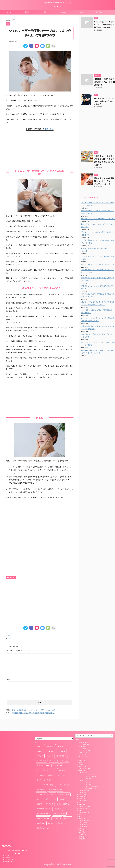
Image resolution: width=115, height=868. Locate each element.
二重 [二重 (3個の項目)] (52, 784)
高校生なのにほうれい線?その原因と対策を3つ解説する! (33, 713)
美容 (9, 636)
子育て (27, 12)
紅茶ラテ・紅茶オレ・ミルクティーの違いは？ (98, 264)
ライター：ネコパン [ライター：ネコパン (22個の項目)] (45, 774)
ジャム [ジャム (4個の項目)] (62, 760)
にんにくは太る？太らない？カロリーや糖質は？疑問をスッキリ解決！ (104, 25)
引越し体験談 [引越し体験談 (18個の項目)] (63, 794)
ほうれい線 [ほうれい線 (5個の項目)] (42, 750)
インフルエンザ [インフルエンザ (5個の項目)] (43, 755)
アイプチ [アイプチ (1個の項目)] (54, 750)
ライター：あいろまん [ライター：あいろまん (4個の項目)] (45, 770)
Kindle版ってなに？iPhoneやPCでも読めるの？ (98, 219)
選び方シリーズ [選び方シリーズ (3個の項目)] (43, 818)
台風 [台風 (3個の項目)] (39, 794)
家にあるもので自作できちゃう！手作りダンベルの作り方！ (104, 101)
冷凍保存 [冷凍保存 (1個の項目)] (64, 789)
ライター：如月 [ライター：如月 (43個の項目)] (63, 774)
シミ (9, 639)
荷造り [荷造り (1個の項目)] (51, 813)
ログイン (8, 845)
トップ (9, 12)
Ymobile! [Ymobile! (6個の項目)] (61, 741)
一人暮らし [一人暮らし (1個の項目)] (42, 784)
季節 (45, 12)
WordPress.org (10, 851)
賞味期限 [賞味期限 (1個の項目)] (62, 813)
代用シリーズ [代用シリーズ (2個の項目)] (64, 784)
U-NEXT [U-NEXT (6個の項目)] (50, 741)
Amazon (63, 12)
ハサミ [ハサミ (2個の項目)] (62, 765)
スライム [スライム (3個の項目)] (41, 765)
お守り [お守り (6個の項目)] (40, 745)
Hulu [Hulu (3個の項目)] (39, 736)
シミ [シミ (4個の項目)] (52, 760)
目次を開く (49, 129)
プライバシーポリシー (58, 853)
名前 (8, 680)
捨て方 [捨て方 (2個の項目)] (58, 798)
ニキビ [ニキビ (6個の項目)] (52, 765)
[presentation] (24, 692)
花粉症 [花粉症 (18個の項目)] (41, 813)
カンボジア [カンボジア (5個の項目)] (57, 755)
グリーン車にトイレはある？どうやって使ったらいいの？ (34, 710)
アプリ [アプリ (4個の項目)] (65, 750)
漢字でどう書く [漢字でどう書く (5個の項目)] (43, 808)
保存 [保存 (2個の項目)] (39, 789)
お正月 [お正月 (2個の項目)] (50, 745)
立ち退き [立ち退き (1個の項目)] (57, 808)
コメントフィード (10, 849)
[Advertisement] (40, 150)
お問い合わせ (99, 12)
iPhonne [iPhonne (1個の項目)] (60, 736)
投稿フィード (9, 847)
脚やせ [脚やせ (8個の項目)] (68, 808)
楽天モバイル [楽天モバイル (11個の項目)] (59, 803)
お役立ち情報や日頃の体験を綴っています (14, 840)
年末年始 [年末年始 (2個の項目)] (49, 794)
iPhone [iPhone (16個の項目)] (49, 736)
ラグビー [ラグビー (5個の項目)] (41, 779)
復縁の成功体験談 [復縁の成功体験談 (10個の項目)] (44, 798)
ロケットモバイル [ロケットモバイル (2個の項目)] (55, 779)
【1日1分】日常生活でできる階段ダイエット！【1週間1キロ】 (105, 82)
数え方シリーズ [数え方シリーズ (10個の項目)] (43, 803)
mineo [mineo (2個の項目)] (40, 741)
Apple (81, 12)
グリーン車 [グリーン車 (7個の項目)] (42, 760)
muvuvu (57, 6)
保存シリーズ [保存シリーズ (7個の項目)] (51, 789)
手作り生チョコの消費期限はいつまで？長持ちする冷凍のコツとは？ (104, 181)
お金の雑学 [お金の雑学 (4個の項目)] (62, 745)
